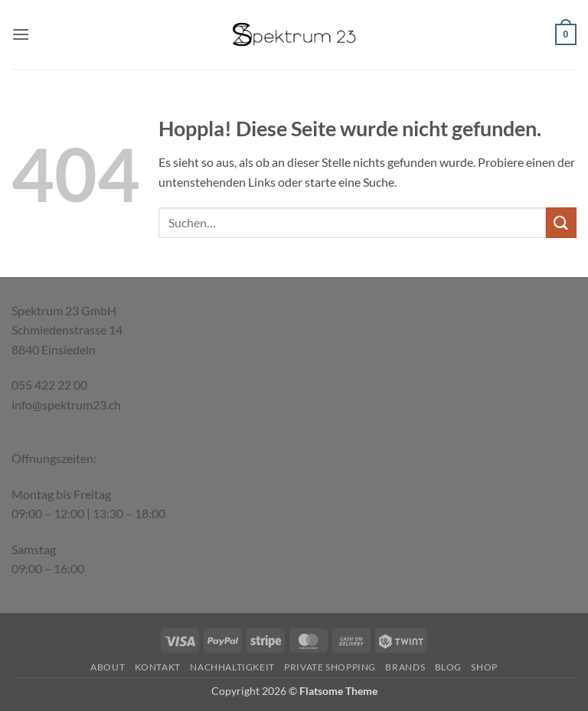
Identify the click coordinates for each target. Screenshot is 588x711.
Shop (484, 667)
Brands (405, 667)
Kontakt (158, 667)
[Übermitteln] (561, 222)
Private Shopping (330, 667)
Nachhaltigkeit (232, 667)
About (108, 667)
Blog (448, 667)
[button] (21, 34)
